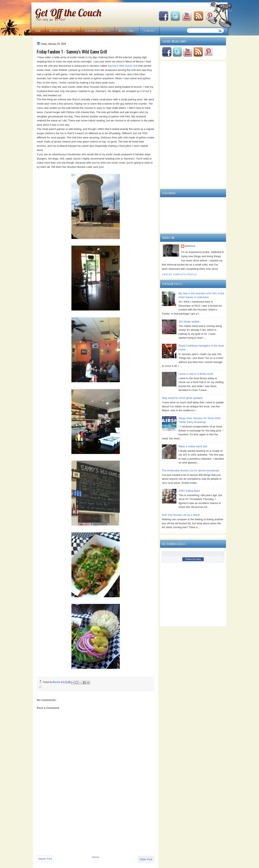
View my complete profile (179, 275)
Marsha (190, 246)
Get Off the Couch (68, 13)
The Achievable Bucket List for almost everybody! (191, 470)
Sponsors (149, 31)
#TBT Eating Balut (189, 491)
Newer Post (45, 859)
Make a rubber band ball (193, 446)
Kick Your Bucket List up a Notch (181, 515)
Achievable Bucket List (98, 31)
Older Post (146, 859)
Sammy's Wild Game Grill (123, 66)
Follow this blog (193, 559)
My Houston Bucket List (63, 31)
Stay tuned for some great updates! (182, 398)
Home (38, 31)
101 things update (189, 322)
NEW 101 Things (127, 31)
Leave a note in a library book (196, 374)
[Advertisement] (67, 825)
